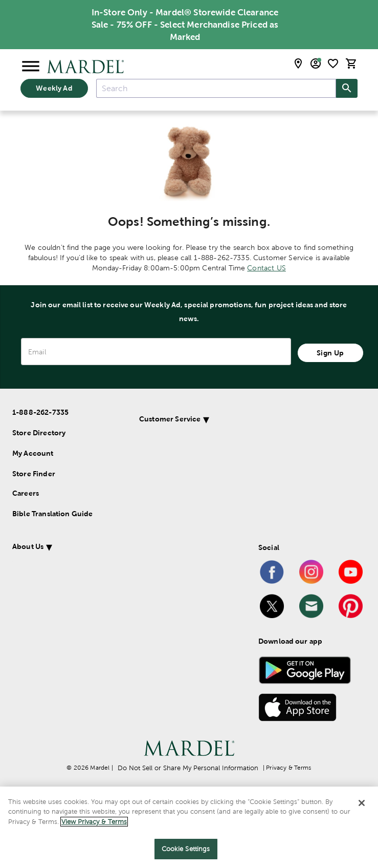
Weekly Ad (54, 88)
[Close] (362, 803)
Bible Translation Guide (52, 514)
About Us (28, 580)
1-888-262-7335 (40, 412)
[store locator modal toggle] (298, 63)
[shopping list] (333, 63)
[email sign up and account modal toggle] (316, 63)
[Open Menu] (31, 67)
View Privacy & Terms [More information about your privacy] (94, 822)
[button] (173, 548)
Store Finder (34, 474)
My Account (33, 453)
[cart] (351, 63)
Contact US (266, 268)
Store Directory (39, 433)
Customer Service (43, 546)
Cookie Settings (186, 849)
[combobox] (216, 88)
